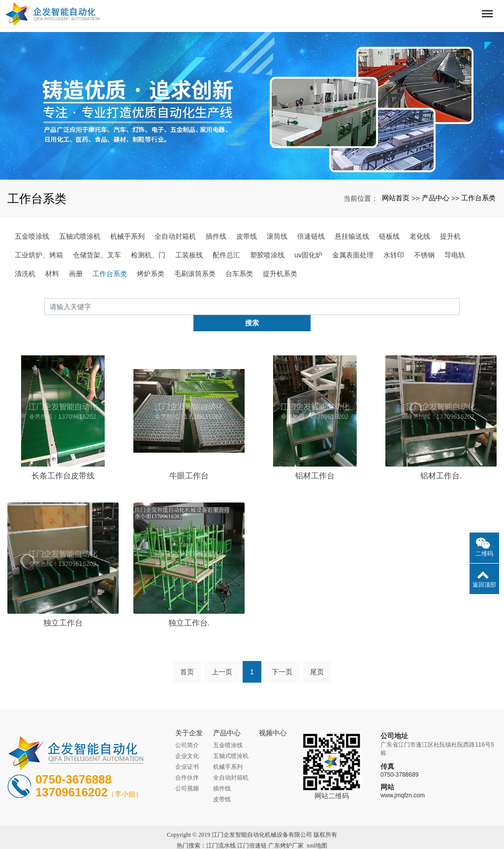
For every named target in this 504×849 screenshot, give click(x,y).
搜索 (460, 306)
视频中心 (273, 717)
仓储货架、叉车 (97, 255)
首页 (187, 656)
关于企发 (189, 717)
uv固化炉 (308, 255)
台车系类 (239, 274)
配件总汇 (226, 255)
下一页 (282, 656)
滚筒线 (277, 236)
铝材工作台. (441, 459)
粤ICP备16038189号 (252, 840)
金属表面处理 (353, 255)
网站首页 (396, 198)
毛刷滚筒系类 (195, 274)
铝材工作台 (315, 459)
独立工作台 (63, 606)
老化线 (420, 236)
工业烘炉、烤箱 (39, 255)
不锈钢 (424, 255)
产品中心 (436, 198)
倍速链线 (311, 236)
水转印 (394, 255)
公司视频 (187, 772)
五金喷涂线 (32, 236)
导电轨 (455, 255)
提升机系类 (280, 274)
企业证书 (187, 751)
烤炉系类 (151, 274)
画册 (76, 274)
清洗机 (25, 274)
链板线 (389, 236)
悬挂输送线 (352, 236)
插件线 (216, 236)
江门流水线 (221, 829)
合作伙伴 (187, 761)
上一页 (222, 656)
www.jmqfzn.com (403, 779)
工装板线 (189, 255)
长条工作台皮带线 (63, 459)
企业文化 (187, 740)
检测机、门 (148, 255)
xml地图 (317, 829)
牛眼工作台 (189, 459)
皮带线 (247, 236)
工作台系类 (478, 198)
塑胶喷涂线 (267, 255)
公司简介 (187, 729)
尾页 (317, 656)
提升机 (450, 236)
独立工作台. (189, 606)
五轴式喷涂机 (80, 236)
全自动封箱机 (175, 236)
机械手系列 (127, 236)
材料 (52, 274)
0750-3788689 (399, 758)
